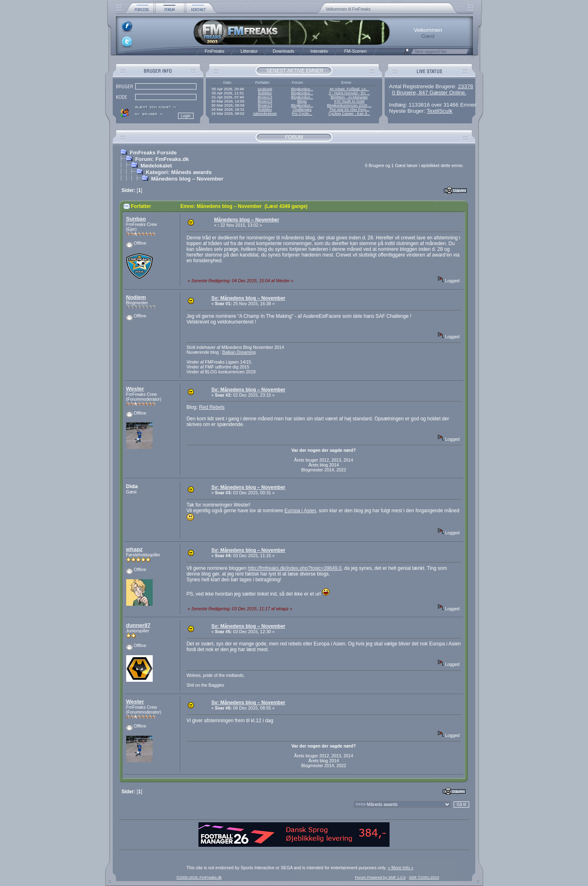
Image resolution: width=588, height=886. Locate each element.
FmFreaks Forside (153, 153)
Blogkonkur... (302, 89)
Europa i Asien (300, 511)
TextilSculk (440, 111)
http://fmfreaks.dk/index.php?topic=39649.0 (295, 568)
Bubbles (265, 93)
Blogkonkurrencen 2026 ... (349, 105)
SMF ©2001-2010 (424, 877)
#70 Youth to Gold (349, 101)
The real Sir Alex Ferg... (349, 109)
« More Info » (401, 868)
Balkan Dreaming (239, 352)
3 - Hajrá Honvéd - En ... (349, 93)
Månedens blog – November (187, 179)
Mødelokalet (156, 166)
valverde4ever (265, 114)
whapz (135, 549)
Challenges (302, 109)
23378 (465, 86)
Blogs (302, 101)
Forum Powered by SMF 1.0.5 (380, 877)
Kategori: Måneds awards (179, 172)
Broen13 (265, 97)
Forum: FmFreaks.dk (162, 159)
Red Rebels (212, 407)
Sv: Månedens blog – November (248, 298)
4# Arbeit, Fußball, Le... (349, 89)
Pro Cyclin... (302, 114)
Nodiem (136, 297)
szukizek (265, 89)
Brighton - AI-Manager (349, 97)
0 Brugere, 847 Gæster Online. (429, 93)
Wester (135, 389)
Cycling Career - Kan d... (349, 114)
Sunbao (136, 219)
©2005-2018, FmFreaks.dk (199, 877)
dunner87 (138, 625)
